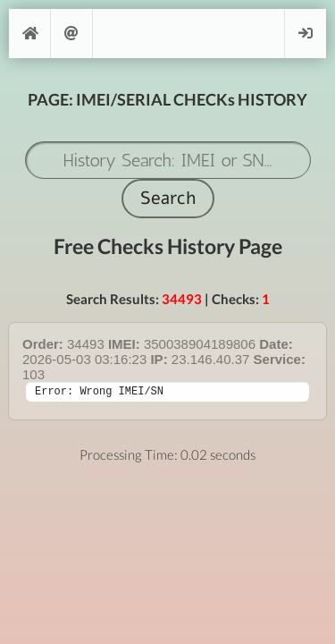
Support (71, 34)
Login (306, 34)
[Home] (29, 34)
